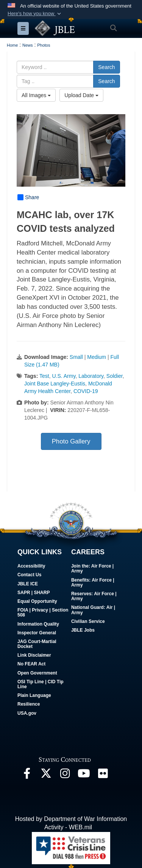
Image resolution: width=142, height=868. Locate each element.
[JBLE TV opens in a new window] (84, 775)
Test (44, 376)
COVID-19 (86, 391)
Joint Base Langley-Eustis (55, 384)
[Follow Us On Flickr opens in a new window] (103, 775)
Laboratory (91, 376)
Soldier (115, 376)
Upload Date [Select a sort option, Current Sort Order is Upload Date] (81, 95)
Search (106, 67)
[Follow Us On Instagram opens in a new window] (65, 775)
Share (28, 197)
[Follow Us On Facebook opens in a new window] (27, 775)
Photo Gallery (71, 441)
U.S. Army (64, 376)
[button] (35, 14)
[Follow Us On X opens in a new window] (46, 775)
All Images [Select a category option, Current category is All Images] (36, 95)
